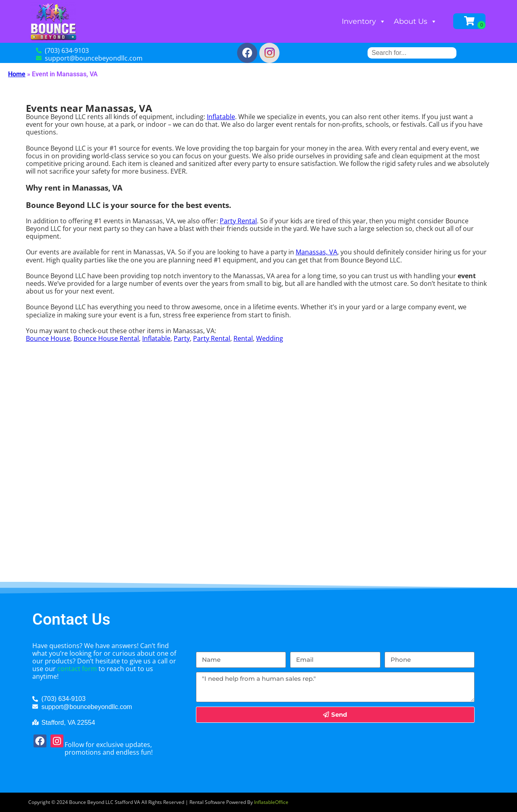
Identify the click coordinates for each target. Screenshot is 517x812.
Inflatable (221, 117)
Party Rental (238, 221)
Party (182, 338)
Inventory (364, 21)
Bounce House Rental (106, 338)
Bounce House (48, 338)
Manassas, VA (316, 252)
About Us (415, 21)
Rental (243, 338)
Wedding (270, 338)
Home (17, 74)
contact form (77, 669)
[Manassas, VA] (258, 509)
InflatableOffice (271, 802)
